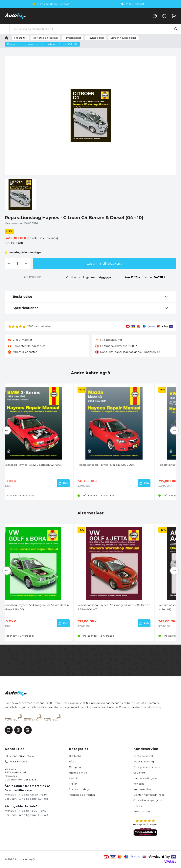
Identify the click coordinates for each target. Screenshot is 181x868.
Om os (138, 806)
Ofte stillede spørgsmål (148, 800)
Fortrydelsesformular (147, 767)
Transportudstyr (79, 789)
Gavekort (139, 773)
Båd (72, 762)
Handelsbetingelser (146, 778)
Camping (75, 767)
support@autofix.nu (23, 756)
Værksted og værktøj (83, 795)
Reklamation (142, 811)
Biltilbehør (76, 756)
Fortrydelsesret (143, 756)
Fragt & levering (144, 762)
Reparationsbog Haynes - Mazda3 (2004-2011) (106, 465)
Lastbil (73, 778)
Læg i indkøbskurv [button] (105, 263)
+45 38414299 (18, 762)
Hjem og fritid (78, 773)
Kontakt (139, 784)
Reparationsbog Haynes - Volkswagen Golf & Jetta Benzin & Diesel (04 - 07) (114, 607)
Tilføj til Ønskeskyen (31, 277)
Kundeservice (142, 789)
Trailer (73, 784)
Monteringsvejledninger (149, 795)
